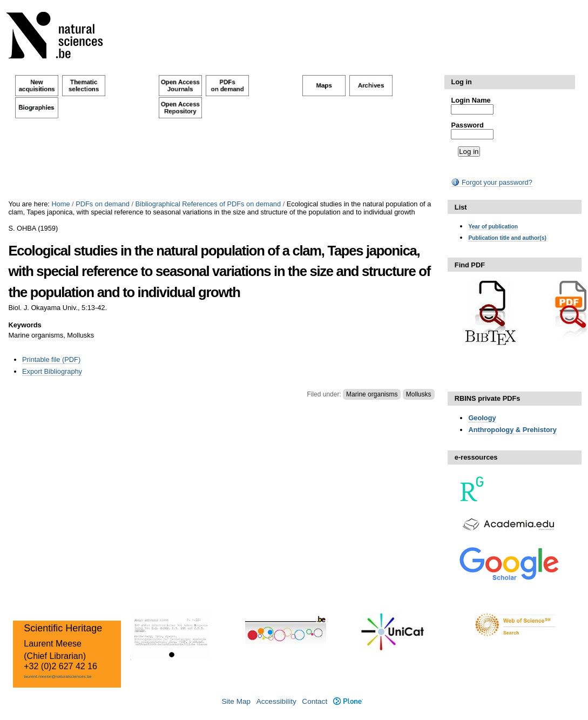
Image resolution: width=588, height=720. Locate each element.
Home (60, 204)
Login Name (471, 100)
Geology (482, 418)
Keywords (25, 325)
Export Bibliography (52, 371)
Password (467, 125)
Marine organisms (372, 394)
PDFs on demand (103, 204)
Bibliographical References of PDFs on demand (208, 204)
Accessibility (276, 701)
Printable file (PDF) (51, 359)
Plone (348, 701)
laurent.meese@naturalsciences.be (58, 677)
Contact (315, 701)
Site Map (236, 701)
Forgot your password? (491, 182)
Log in (461, 82)
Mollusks (419, 394)
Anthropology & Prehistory (512, 430)
